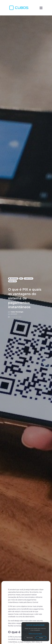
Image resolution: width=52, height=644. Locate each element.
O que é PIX (28, 279)
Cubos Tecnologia (17, 312)
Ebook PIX (12, 281)
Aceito (41, 638)
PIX (21, 279)
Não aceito (30, 638)
